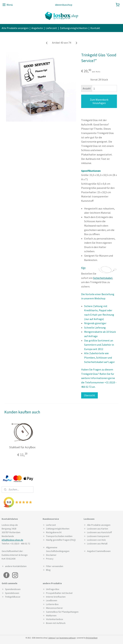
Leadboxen (52, 600)
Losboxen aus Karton (98, 529)
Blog (48, 570)
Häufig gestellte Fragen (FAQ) (61, 540)
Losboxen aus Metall (97, 544)
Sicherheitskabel (103, 278)
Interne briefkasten (56, 597)
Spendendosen (13, 589)
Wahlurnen (51, 615)
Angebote (37, 28)
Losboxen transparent (98, 536)
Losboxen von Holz (96, 540)
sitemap (52, 638)
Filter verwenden (55, 566)
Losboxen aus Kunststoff (99, 532)
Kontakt (95, 28)
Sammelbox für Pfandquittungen (62, 612)
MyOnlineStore (92, 638)
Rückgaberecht (54, 532)
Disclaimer (51, 555)
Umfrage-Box (53, 589)
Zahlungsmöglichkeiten (74, 28)
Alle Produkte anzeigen (15, 28)
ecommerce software (68, 638)
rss (57, 638)
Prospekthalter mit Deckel (59, 593)
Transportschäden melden (59, 536)
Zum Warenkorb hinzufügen (99, 101)
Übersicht (89, 395)
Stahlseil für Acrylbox (22, 447)
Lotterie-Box (52, 604)
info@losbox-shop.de (12, 540)
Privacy (50, 559)
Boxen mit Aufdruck (56, 623)
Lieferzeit (51, 28)
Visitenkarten (53, 619)
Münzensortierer (54, 608)
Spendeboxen (12, 593)
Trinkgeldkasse (13, 597)
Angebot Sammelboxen (99, 551)
